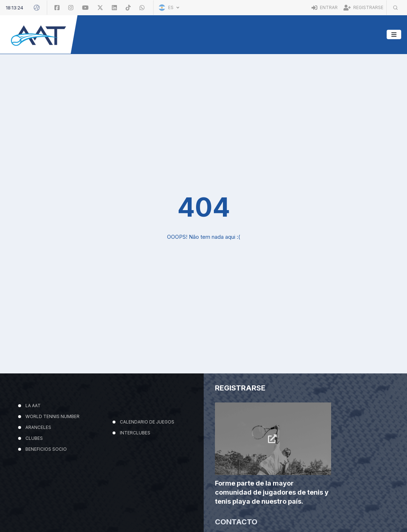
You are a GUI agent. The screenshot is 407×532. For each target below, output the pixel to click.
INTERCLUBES (135, 433)
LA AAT (33, 406)
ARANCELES (38, 427)
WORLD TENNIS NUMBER (52, 416)
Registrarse (363, 7)
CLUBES (34, 438)
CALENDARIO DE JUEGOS (147, 422)
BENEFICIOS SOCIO (46, 449)
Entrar (325, 7)
